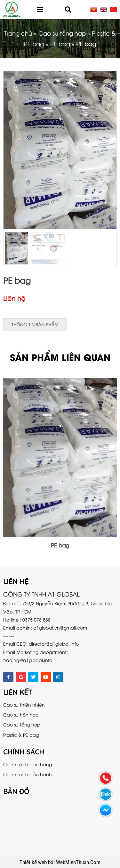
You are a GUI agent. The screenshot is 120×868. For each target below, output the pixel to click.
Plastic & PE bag (21, 735)
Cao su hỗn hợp (21, 714)
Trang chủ (18, 33)
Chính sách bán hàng (28, 764)
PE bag (60, 43)
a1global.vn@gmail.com (60, 627)
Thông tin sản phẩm (35, 324)
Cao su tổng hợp (62, 33)
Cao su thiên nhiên (24, 705)
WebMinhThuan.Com (78, 862)
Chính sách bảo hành (28, 774)
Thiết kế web (34, 862)
